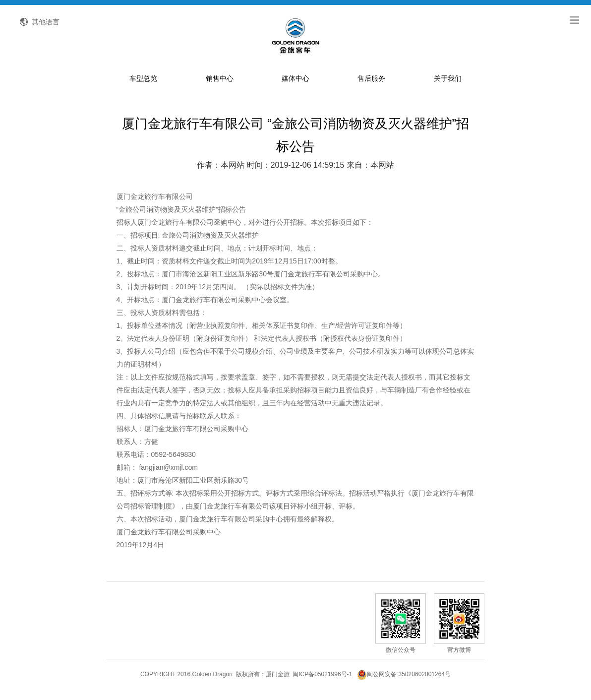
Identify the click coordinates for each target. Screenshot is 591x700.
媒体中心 (295, 81)
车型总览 (143, 81)
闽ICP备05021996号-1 (322, 677)
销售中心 (220, 81)
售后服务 (371, 81)
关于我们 (448, 81)
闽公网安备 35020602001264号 (404, 677)
